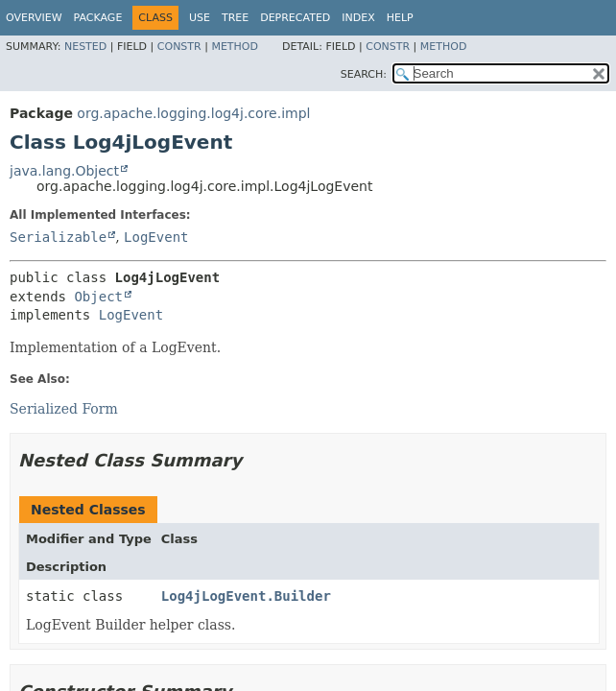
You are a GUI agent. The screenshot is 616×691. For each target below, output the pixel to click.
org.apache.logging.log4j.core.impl (193, 113)
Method (235, 47)
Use (200, 18)
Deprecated (295, 18)
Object (98, 297)
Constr (179, 47)
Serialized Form (64, 409)
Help (400, 18)
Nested (85, 47)
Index (358, 18)
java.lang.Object (64, 171)
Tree (235, 18)
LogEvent (156, 237)
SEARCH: (364, 74)
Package (98, 18)
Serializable (58, 237)
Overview (34, 18)
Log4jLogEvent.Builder (246, 596)
